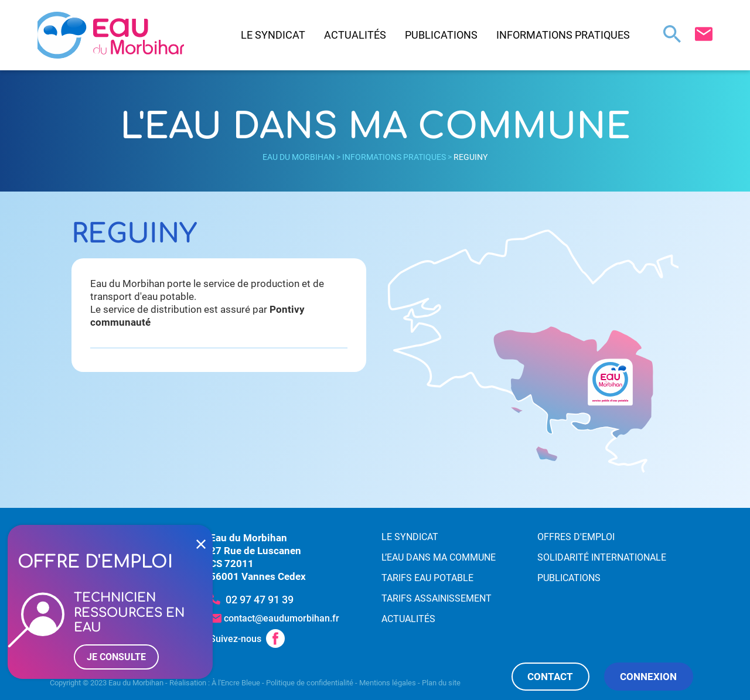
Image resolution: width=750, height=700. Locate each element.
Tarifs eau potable (427, 578)
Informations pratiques (563, 35)
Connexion (648, 677)
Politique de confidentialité (310, 683)
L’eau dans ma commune (439, 557)
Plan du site (441, 683)
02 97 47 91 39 (260, 600)
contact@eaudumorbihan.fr (282, 618)
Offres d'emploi (576, 537)
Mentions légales (388, 683)
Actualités (355, 35)
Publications (441, 35)
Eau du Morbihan (299, 157)
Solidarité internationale (602, 557)
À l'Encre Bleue (236, 683)
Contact (550, 677)
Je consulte (116, 657)
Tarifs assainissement (437, 598)
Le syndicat (273, 35)
